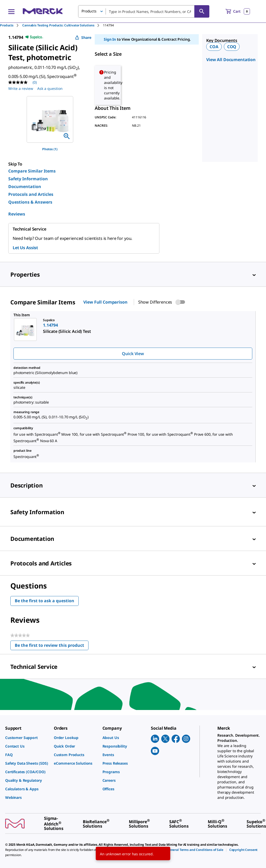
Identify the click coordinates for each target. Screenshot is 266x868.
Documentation (25, 186)
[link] (27, 738)
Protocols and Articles (31, 194)
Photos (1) (50, 149)
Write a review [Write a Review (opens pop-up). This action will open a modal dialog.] (21, 88)
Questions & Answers (30, 202)
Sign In (110, 39)
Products (7, 25)
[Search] (202, 11)
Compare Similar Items (32, 171)
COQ (232, 47)
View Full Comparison (105, 302)
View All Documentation (231, 60)
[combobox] (144, 11)
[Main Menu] (11, 11)
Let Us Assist (25, 248)
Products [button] (89, 11)
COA (214, 47)
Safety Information (28, 179)
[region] (50, 119)
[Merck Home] (43, 11)
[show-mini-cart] (238, 11)
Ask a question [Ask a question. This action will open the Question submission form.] (50, 88)
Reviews (17, 214)
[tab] (11, 25)
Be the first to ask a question (45, 601)
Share (83, 37)
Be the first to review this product (52, 646)
